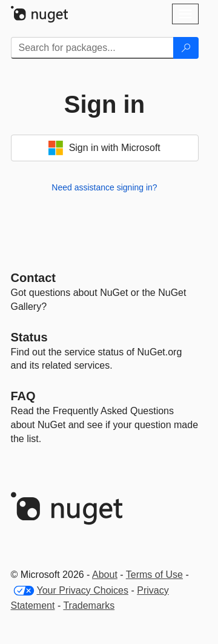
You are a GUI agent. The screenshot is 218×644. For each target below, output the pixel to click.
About (105, 575)
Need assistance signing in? (104, 187)
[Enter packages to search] (92, 48)
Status (29, 337)
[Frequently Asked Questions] (23, 396)
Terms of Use (154, 575)
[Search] (186, 48)
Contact (33, 278)
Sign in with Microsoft (104, 148)
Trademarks (89, 605)
